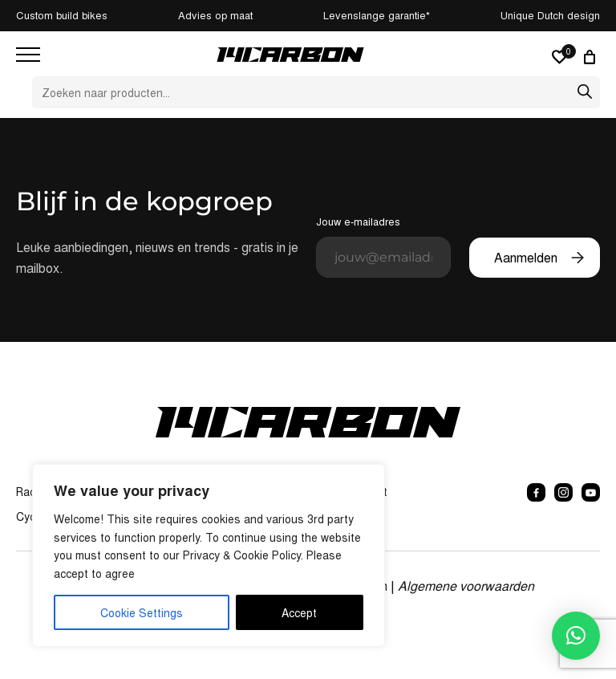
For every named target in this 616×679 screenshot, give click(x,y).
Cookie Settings (142, 612)
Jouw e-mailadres (383, 246)
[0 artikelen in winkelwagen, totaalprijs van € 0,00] (592, 57)
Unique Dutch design (550, 15)
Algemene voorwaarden (466, 585)
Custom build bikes (62, 15)
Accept (299, 612)
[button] (576, 636)
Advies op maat (215, 15)
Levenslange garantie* (377, 15)
